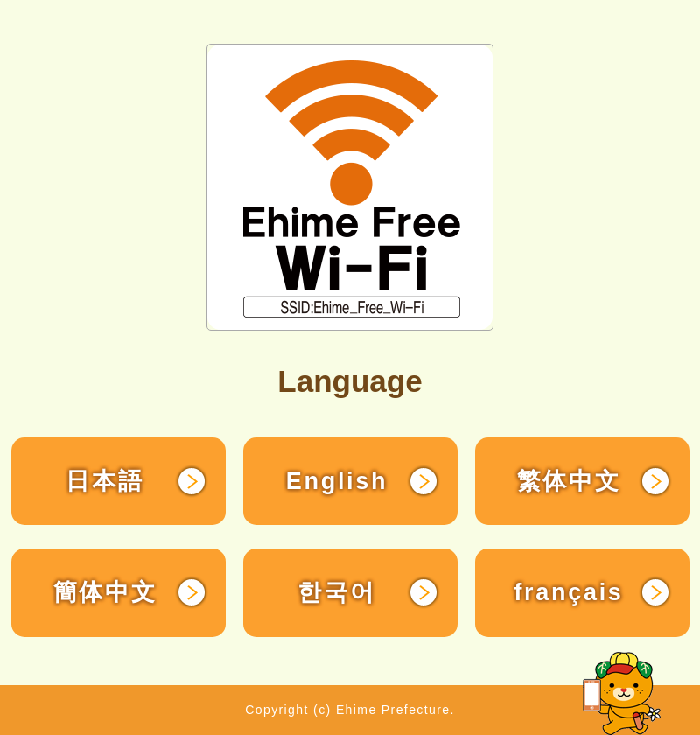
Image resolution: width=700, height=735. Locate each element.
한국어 (336, 592)
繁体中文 (569, 481)
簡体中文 (105, 592)
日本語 (105, 481)
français (568, 592)
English (337, 481)
